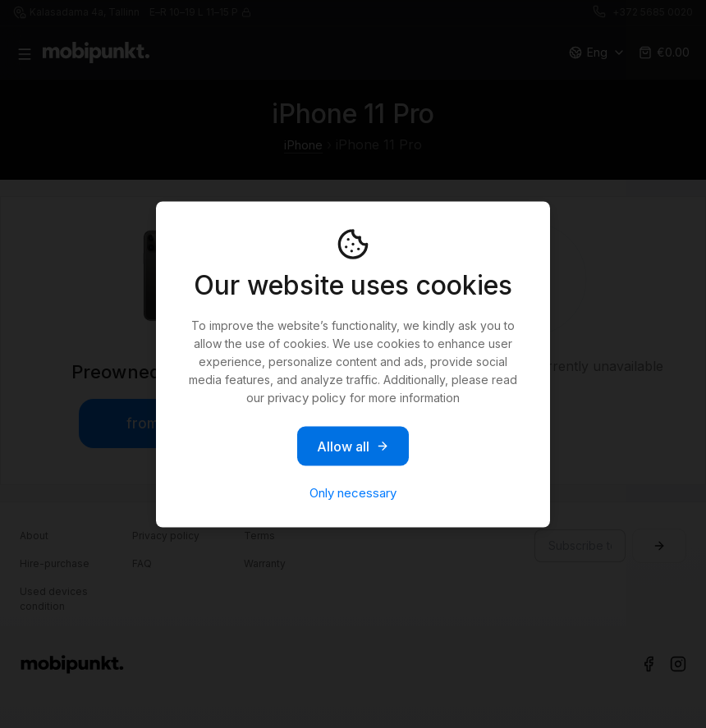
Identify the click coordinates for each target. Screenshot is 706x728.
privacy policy (307, 397)
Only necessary (353, 492)
